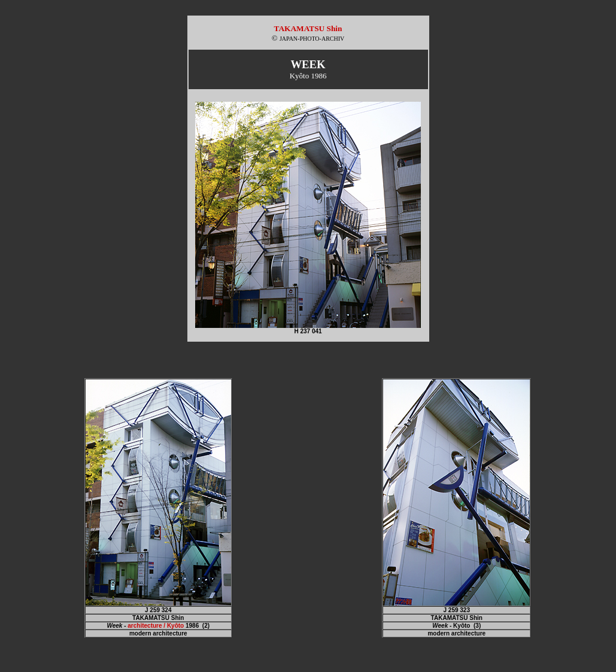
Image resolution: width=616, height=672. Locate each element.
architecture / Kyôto (156, 626)
